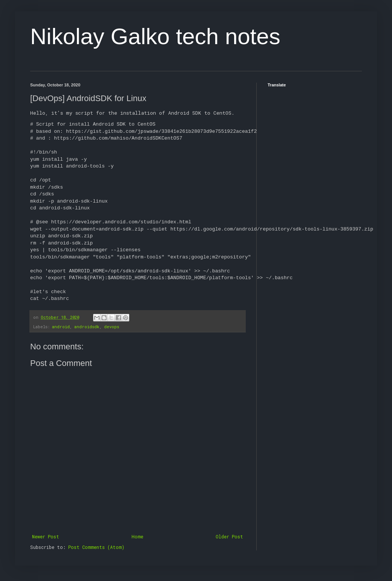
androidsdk (87, 327)
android (61, 327)
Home (137, 536)
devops (112, 327)
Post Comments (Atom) (96, 547)
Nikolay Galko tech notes (155, 36)
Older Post (229, 536)
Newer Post (46, 536)
